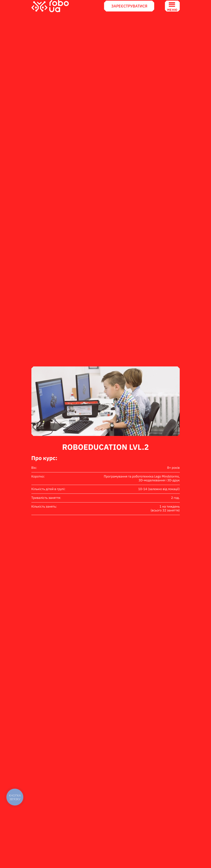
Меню (172, 6)
